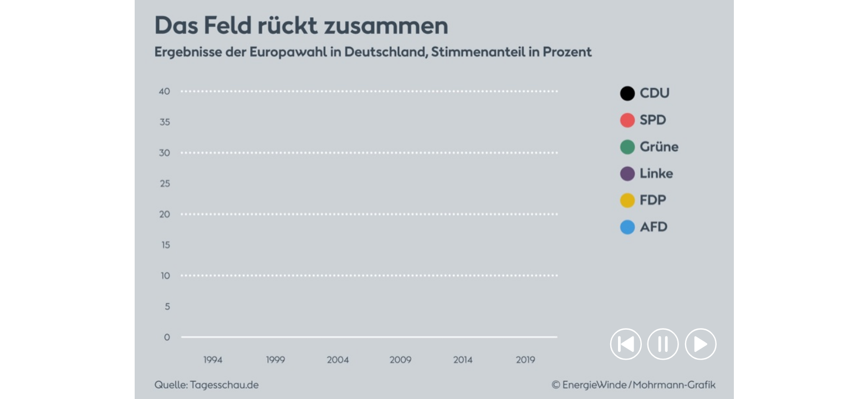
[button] (626, 344)
